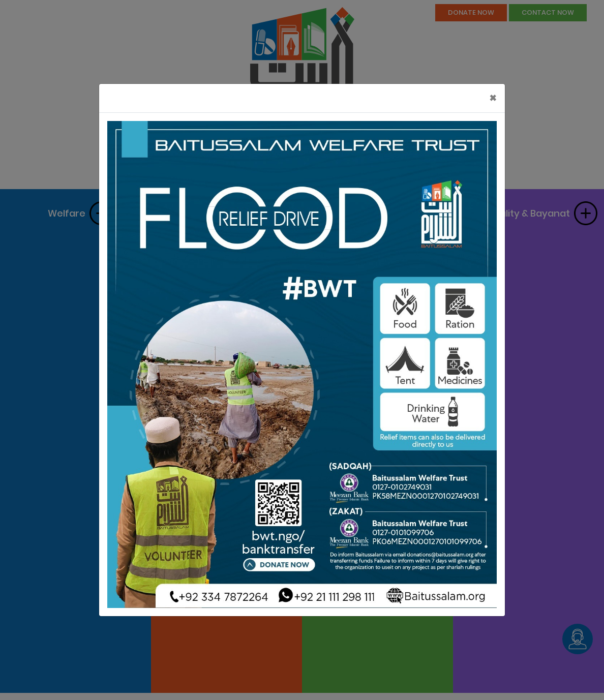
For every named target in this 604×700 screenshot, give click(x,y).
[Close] (493, 98)
